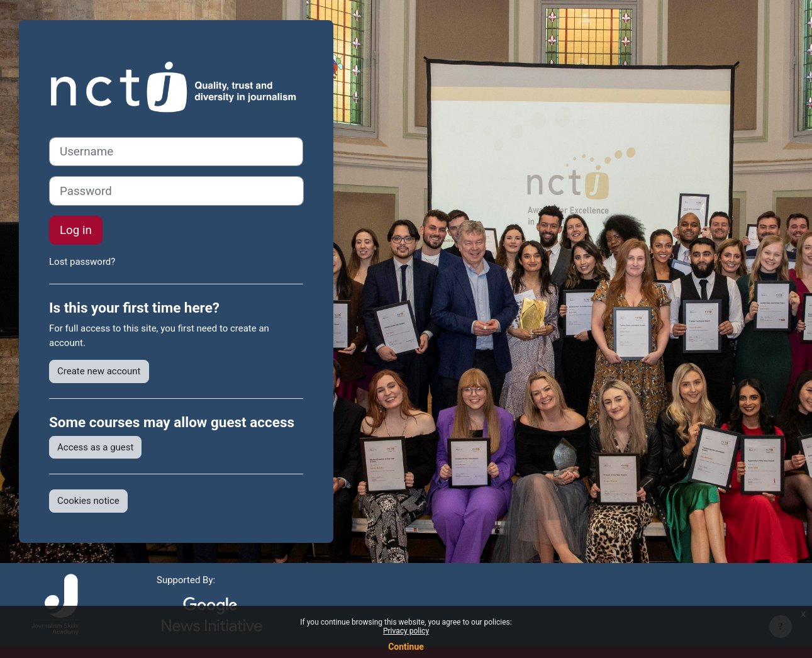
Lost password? (82, 262)
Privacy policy (406, 631)
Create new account (99, 371)
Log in (76, 230)
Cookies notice (88, 501)
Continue (406, 647)
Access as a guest (95, 447)
